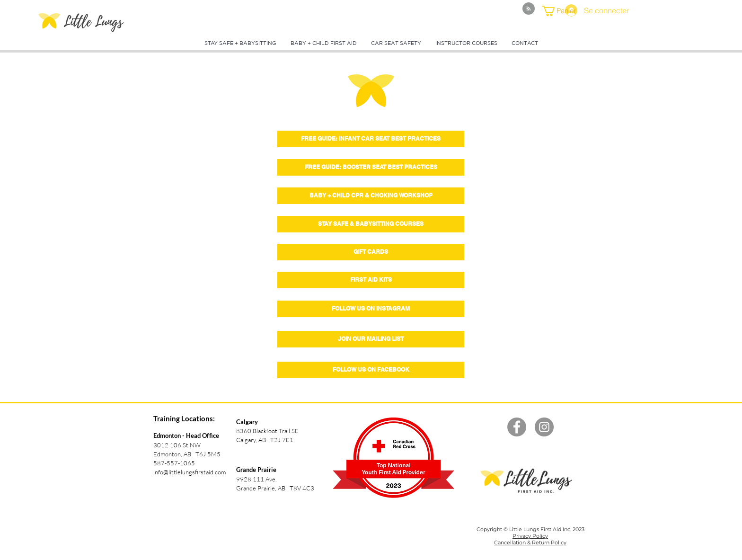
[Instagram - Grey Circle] (544, 427)
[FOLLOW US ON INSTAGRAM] (371, 309)
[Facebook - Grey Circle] (517, 427)
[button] (561, 11)
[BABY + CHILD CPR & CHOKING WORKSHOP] (371, 196)
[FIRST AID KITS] (371, 280)
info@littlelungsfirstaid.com (190, 472)
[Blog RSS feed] (529, 9)
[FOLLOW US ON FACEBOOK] (371, 370)
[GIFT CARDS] (371, 252)
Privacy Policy (530, 536)
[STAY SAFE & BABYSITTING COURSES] (371, 224)
